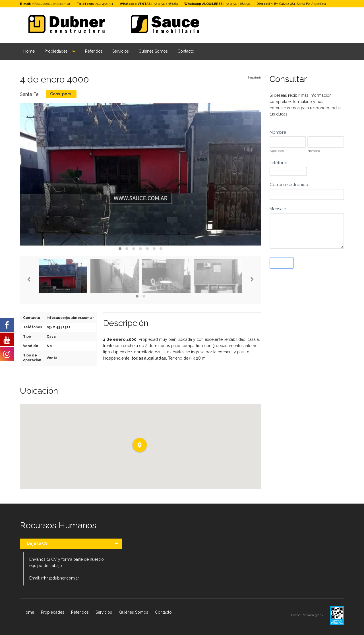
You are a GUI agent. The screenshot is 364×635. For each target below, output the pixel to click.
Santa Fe (29, 94)
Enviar (282, 263)
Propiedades (56, 51)
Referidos (94, 51)
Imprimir (255, 77)
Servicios (121, 51)
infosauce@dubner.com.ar (51, 4)
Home (29, 51)
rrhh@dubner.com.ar (60, 578)
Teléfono (279, 163)
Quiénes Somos (153, 51)
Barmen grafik (313, 615)
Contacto (186, 51)
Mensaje (278, 209)
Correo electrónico (289, 185)
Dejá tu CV (37, 543)
